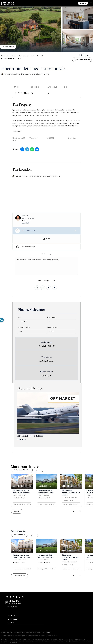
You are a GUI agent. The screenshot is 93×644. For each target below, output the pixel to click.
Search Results (12, 56)
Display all (17, 511)
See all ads (26, 223)
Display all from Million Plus (22, 470)
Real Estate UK (23, 56)
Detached (40, 56)
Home (3, 56)
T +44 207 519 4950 (12, 606)
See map (47, 74)
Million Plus (26, 216)
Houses (32, 56)
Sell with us (83, 3)
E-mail (47, 239)
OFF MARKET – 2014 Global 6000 (30, 436)
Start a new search (20, 534)
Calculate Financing (82, 60)
